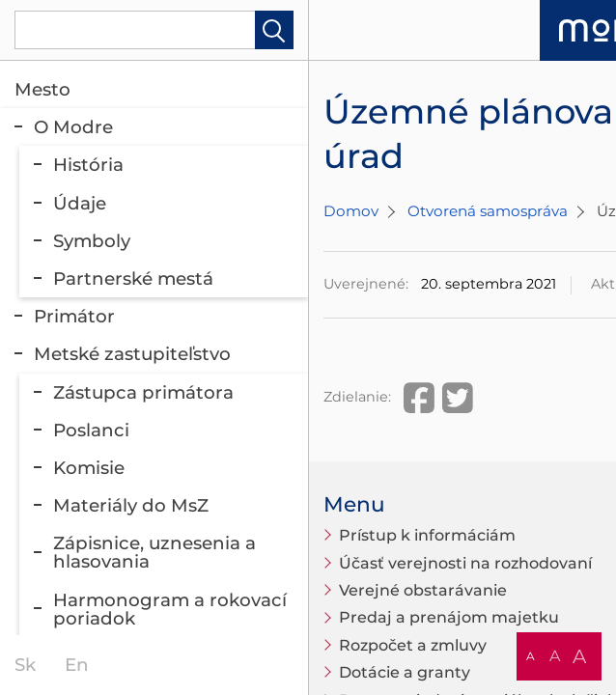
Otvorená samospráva (488, 211)
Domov (351, 211)
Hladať (274, 30)
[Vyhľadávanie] (154, 30)
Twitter (458, 398)
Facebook (419, 398)
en (77, 665)
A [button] (531, 656)
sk (25, 665)
